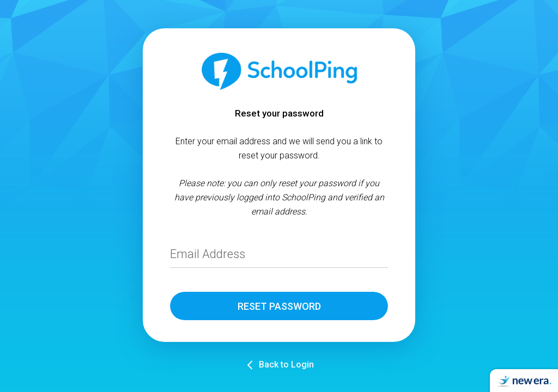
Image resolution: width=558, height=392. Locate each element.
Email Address (208, 254)
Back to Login (286, 365)
